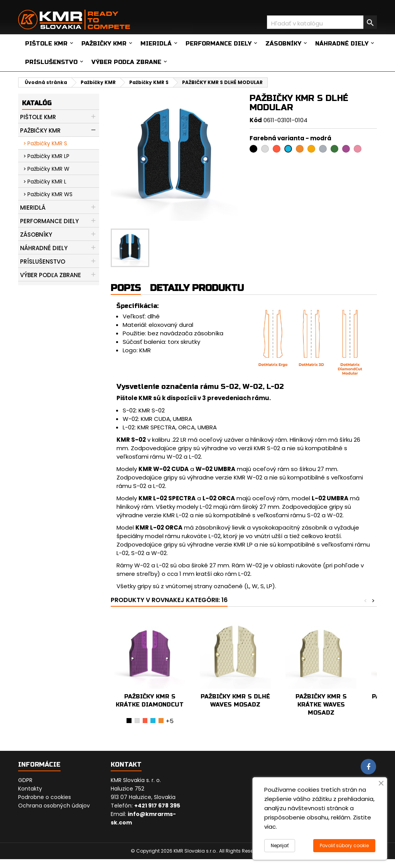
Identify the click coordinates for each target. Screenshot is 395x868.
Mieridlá (156, 44)
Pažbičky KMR (104, 44)
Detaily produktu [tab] (197, 288)
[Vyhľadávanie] (322, 22)
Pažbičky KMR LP (48, 156)
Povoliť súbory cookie (344, 845)
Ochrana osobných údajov (54, 806)
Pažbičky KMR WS (50, 194)
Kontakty (30, 789)
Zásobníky (283, 44)
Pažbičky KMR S (47, 143)
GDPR (25, 780)
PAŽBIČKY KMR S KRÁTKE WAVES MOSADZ (321, 705)
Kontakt (126, 765)
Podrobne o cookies (45, 797)
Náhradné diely (342, 44)
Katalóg (37, 103)
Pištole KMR (46, 44)
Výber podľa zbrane (126, 62)
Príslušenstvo (51, 62)
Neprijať (280, 845)
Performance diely (219, 44)
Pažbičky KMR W (48, 169)
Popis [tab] (126, 288)
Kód (256, 120)
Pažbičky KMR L (47, 182)
